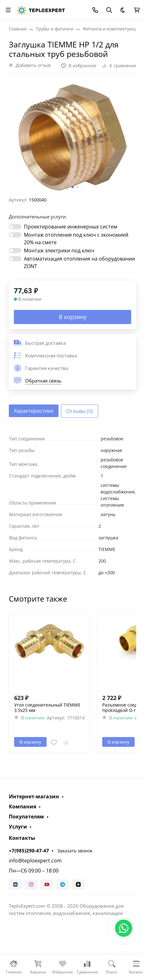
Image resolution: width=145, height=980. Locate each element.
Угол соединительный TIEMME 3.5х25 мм (47, 708)
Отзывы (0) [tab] (80, 411)
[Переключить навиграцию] (8, 10)
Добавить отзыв (33, 65)
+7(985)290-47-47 (29, 851)
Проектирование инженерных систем (71, 227)
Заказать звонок (75, 851)
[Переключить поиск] (109, 10)
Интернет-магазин (34, 796)
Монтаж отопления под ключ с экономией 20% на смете (76, 239)
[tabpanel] (72, 506)
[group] (72, 137)
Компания (22, 807)
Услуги (18, 827)
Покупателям (26, 817)
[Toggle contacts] (95, 10)
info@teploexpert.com (35, 861)
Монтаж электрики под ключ (59, 251)
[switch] (15, 227)
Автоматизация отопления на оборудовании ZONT (79, 262)
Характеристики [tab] (34, 411)
